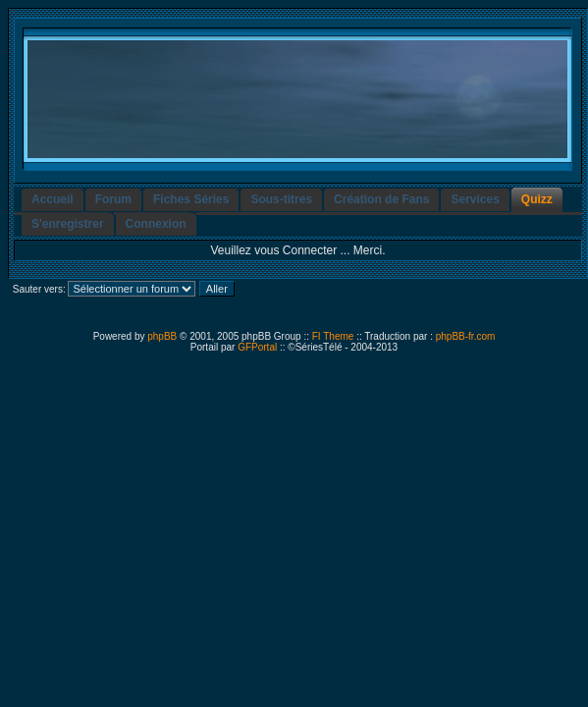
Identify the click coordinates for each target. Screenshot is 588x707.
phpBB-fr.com (466, 336)
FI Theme (333, 336)
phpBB (162, 336)
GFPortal (257, 347)
